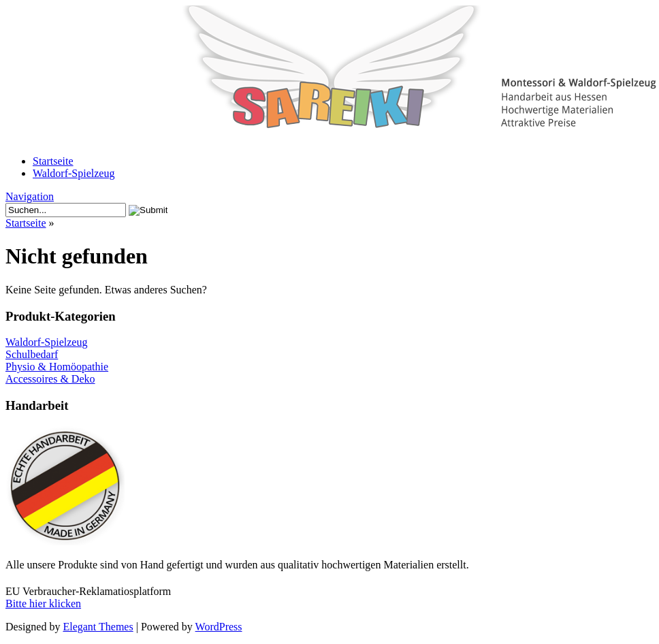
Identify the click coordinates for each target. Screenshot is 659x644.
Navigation (30, 196)
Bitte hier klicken (43, 603)
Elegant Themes (98, 627)
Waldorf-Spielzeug (74, 173)
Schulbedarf (32, 354)
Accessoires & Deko (50, 379)
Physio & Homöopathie (57, 367)
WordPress (219, 627)
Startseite (53, 161)
